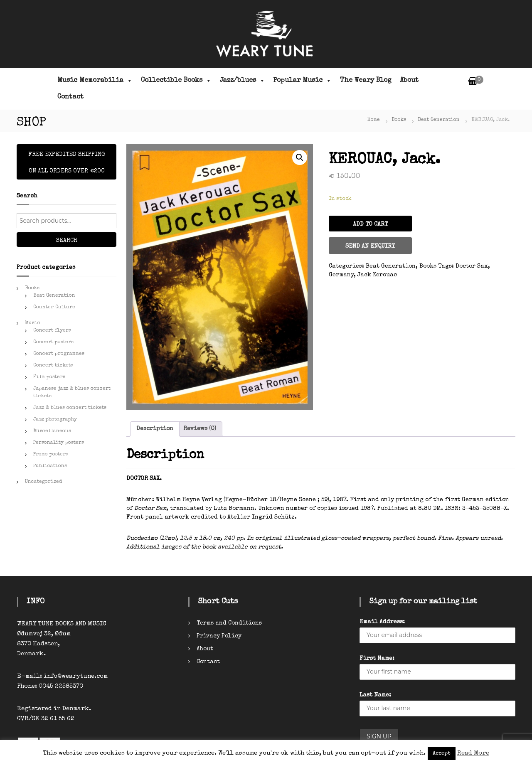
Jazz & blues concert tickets (70, 408)
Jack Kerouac (377, 275)
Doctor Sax (472, 266)
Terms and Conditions (229, 623)
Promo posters (51, 455)
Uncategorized (43, 482)
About (409, 81)
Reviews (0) (200, 429)
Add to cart (370, 224)
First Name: (377, 659)
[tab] (155, 429)
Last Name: (375, 695)
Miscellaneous (52, 431)
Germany (341, 275)
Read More (473, 753)
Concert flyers (52, 331)
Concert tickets (53, 366)
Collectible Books (176, 81)
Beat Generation (439, 120)
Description (155, 429)
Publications (50, 466)
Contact (70, 97)
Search (67, 241)
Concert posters (53, 342)
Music (33, 323)
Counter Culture (54, 307)
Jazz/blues (243, 81)
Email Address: (382, 622)
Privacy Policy (219, 636)
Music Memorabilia (95, 81)
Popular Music (303, 81)
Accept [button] (442, 754)
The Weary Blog (366, 81)
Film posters (49, 377)
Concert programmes (59, 354)
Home (374, 120)
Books (399, 120)
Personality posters (59, 443)
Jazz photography (55, 420)
